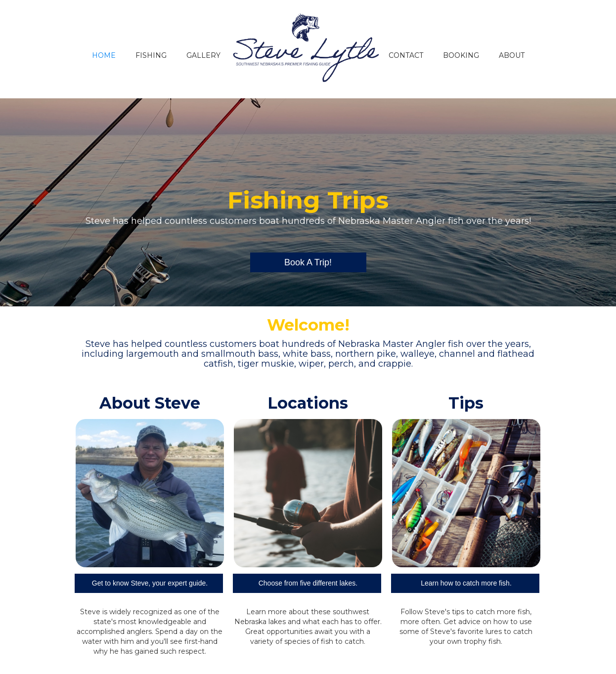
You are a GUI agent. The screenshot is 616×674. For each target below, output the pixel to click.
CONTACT (406, 55)
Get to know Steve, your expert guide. (150, 583)
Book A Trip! (308, 262)
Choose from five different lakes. (308, 583)
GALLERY (203, 55)
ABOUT (512, 55)
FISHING (151, 55)
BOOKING (461, 55)
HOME (104, 55)
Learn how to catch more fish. (466, 583)
